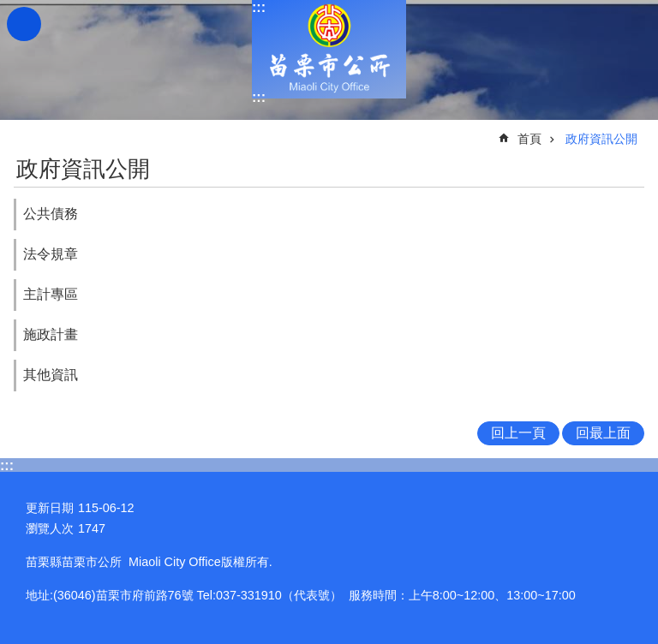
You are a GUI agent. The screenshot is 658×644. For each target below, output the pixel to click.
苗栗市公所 (329, 49)
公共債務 (51, 214)
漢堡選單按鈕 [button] (24, 24)
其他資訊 (51, 375)
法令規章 (51, 254)
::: (259, 7)
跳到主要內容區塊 (9, 9)
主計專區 (51, 294)
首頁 (529, 139)
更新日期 (50, 508)
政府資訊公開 (601, 139)
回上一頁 (518, 433)
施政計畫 (51, 334)
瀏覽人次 (50, 528)
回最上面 (603, 433)
